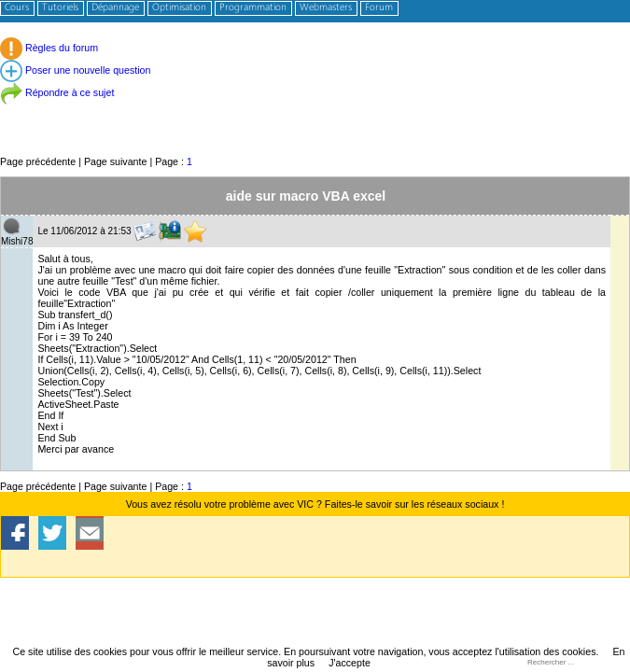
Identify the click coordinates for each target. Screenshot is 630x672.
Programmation (253, 8)
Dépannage (115, 8)
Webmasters (326, 8)
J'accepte (350, 663)
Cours (17, 8)
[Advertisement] (315, 112)
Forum (379, 8)
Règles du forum (49, 48)
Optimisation (179, 8)
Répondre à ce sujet (57, 92)
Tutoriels (60, 8)
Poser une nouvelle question (75, 70)
